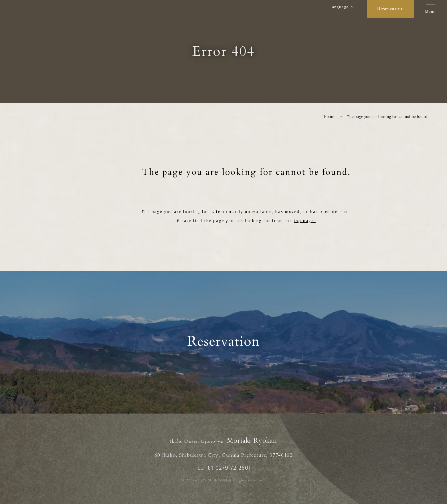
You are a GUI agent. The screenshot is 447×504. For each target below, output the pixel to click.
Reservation (390, 9)
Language (339, 7)
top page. (305, 221)
